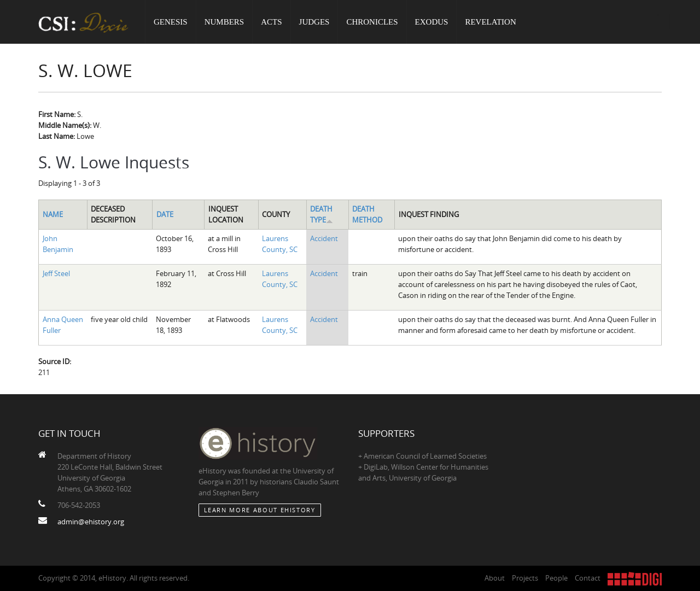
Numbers (224, 22)
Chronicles (372, 22)
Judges (314, 22)
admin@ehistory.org (91, 522)
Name (53, 214)
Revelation (490, 22)
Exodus (432, 22)
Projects (525, 578)
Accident (324, 238)
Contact (588, 578)
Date (165, 214)
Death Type (322, 214)
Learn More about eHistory (260, 510)
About (495, 578)
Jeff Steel (56, 273)
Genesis (171, 22)
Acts (271, 22)
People (556, 578)
